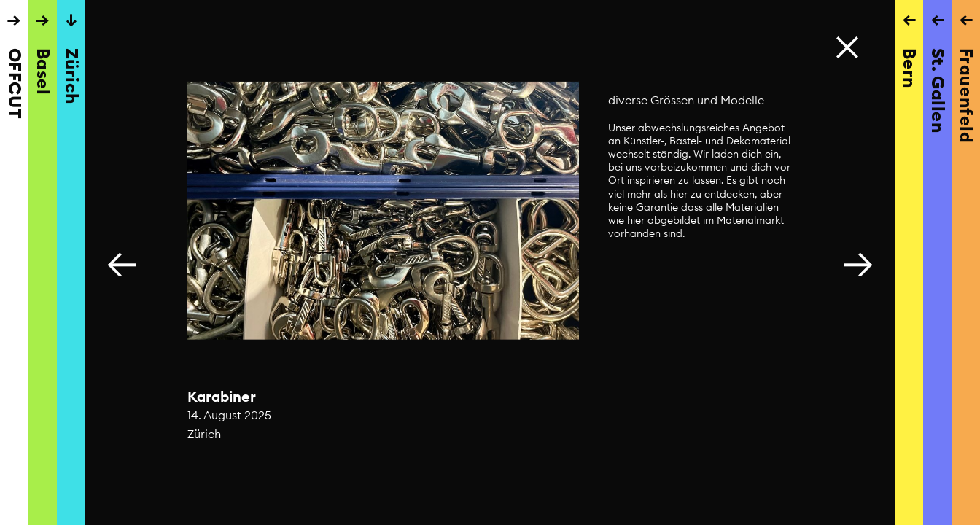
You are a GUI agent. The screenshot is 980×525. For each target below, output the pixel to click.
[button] (858, 262)
